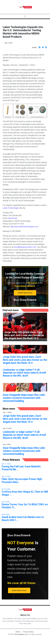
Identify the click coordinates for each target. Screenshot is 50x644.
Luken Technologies (11, 208)
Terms (18, 632)
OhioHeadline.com (21, 634)
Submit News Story (25, 293)
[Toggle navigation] (25, 16)
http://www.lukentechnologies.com (24, 227)
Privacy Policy (28, 632)
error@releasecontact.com (25, 247)
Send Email (12, 218)
